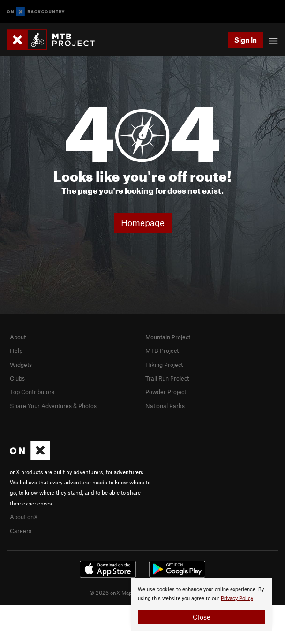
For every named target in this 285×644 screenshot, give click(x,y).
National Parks (165, 406)
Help (16, 351)
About (18, 337)
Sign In (246, 40)
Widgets (21, 365)
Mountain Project (168, 337)
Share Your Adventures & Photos (53, 406)
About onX (24, 517)
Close (202, 617)
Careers (21, 531)
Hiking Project (164, 365)
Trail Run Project (167, 378)
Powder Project (166, 392)
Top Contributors (32, 392)
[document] (202, 605)
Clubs (17, 378)
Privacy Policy (237, 598)
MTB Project (162, 351)
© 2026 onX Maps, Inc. (118, 593)
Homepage (143, 223)
